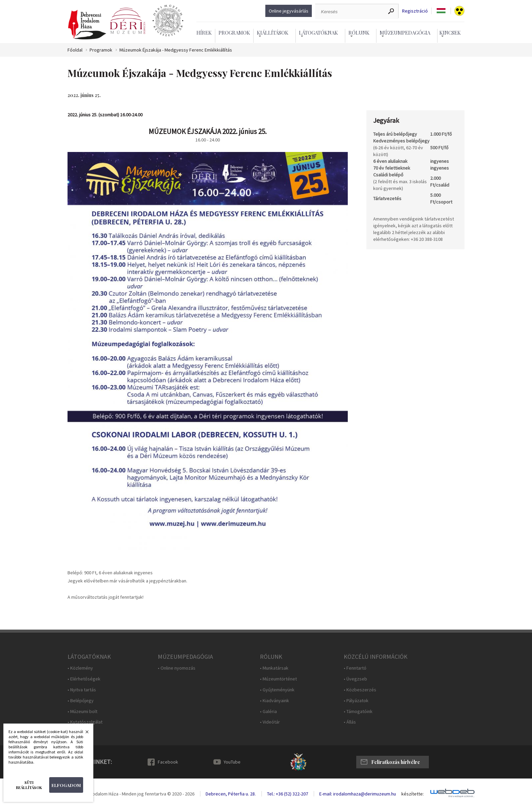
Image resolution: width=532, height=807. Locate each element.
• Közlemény (80, 668)
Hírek (204, 33)
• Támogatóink (358, 712)
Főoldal (75, 50)
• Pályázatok (356, 701)
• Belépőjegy (81, 701)
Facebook (168, 762)
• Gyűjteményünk (277, 690)
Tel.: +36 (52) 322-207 (288, 794)
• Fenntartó (355, 668)
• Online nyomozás (177, 668)
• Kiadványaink (274, 701)
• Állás (350, 722)
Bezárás (83, 734)
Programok (234, 33)
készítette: (413, 794)
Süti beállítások (29, 785)
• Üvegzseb (355, 679)
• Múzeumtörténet (278, 679)
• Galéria (268, 712)
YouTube (232, 762)
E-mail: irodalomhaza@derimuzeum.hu (358, 794)
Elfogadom (66, 785)
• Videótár (270, 722)
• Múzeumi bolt (82, 712)
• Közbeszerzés (360, 690)
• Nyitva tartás (82, 690)
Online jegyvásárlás (289, 11)
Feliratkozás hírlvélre (396, 762)
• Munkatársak (274, 668)
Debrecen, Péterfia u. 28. (231, 794)
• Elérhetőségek (84, 679)
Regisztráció (415, 11)
